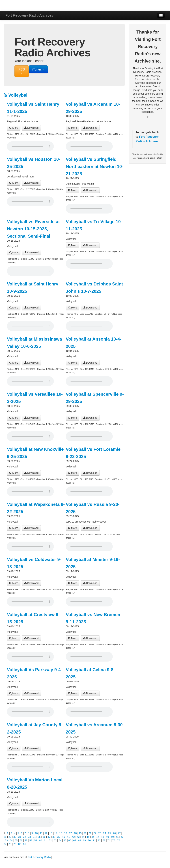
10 (36, 833)
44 (83, 837)
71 (94, 840)
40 (64, 837)
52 (122, 837)
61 (46, 840)
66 (70, 840)
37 (49, 837)
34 (34, 837)
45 (88, 837)
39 (59, 837)
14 (56, 833)
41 (68, 837)
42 (73, 837)
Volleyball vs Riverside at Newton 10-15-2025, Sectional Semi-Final (33, 229)
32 (25, 837)
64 (60, 840)
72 (99, 840)
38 (54, 837)
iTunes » (38, 69)
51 (117, 837)
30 (15, 837)
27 (119, 833)
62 (50, 840)
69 (85, 840)
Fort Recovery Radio (39, 857)
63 (55, 840)
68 (80, 840)
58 (31, 840)
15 (61, 833)
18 (75, 833)
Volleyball (16, 95)
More (14, 128)
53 (7, 840)
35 (39, 837)
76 (119, 840)
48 (103, 837)
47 (98, 837)
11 (41, 833)
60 (41, 840)
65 (65, 840)
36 (44, 837)
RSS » (21, 71)
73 (104, 840)
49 (107, 837)
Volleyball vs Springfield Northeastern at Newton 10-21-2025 (95, 166)
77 (5, 844)
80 (20, 844)
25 (109, 833)
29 (10, 837)
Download (31, 128)
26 (114, 833)
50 (112, 837)
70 (89, 840)
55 (16, 840)
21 (90, 833)
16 (66, 833)
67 (75, 840)
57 (26, 840)
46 (93, 837)
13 (51, 833)
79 (15, 844)
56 (21, 840)
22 (95, 833)
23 (100, 833)
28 (5, 837)
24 (105, 833)
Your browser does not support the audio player (30, 146)
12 (46, 833)
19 (80, 833)
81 (25, 844)
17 (70, 833)
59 (36, 840)
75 (114, 840)
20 (85, 833)
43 (78, 837)
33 (29, 837)
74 (109, 840)
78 (10, 844)
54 (11, 840)
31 (20, 837)
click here (151, 141)
